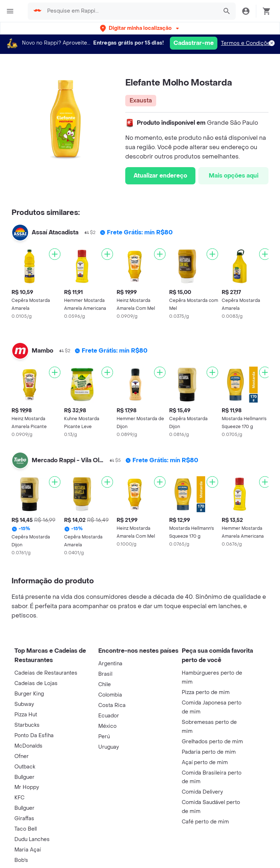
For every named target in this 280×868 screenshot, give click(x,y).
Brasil (105, 674)
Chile (105, 685)
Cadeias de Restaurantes (46, 673)
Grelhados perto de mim (212, 742)
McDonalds (28, 746)
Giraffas (24, 819)
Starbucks (27, 725)
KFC (19, 798)
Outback (25, 767)
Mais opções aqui (234, 176)
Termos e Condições (247, 43)
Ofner (22, 756)
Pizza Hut (26, 715)
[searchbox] (130, 11)
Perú (104, 737)
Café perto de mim (205, 822)
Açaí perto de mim (205, 763)
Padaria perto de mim (209, 752)
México (107, 726)
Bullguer (24, 777)
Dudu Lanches (32, 839)
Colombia (110, 695)
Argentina (110, 664)
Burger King (29, 694)
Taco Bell (26, 829)
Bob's (21, 860)
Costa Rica (112, 705)
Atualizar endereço (160, 176)
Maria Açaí (28, 850)
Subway (24, 704)
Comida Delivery (202, 792)
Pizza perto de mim (206, 692)
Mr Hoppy (27, 787)
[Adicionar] (55, 254)
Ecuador (109, 716)
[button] (140, 28)
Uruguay (109, 747)
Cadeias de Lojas (36, 683)
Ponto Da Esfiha (34, 736)
